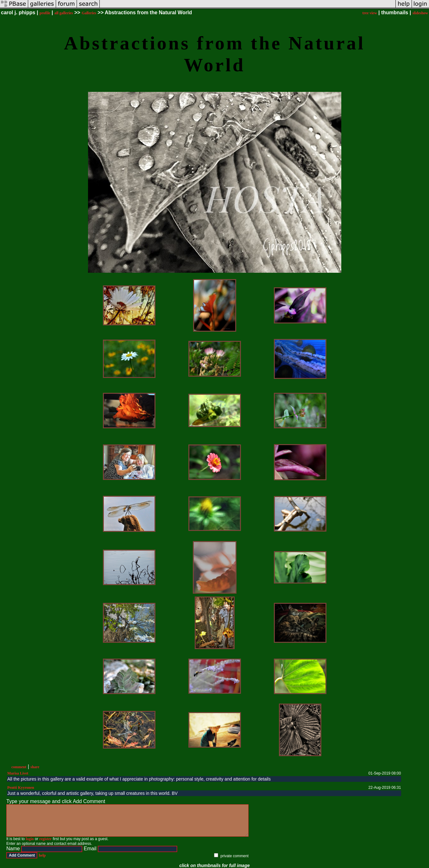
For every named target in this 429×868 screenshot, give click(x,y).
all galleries (64, 13)
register (45, 839)
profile (45, 13)
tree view (369, 13)
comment (19, 767)
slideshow (420, 13)
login (30, 839)
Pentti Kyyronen (21, 788)
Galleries (89, 13)
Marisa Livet (18, 773)
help (42, 855)
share (35, 767)
